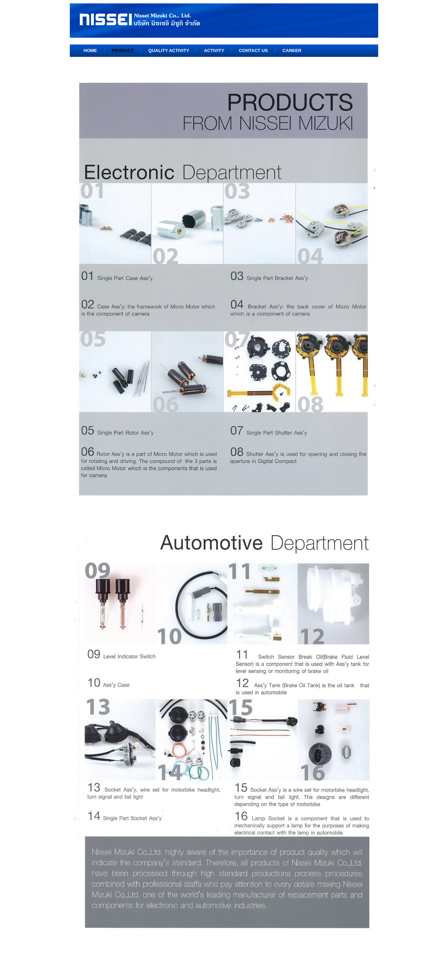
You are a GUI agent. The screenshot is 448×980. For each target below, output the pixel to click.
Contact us (253, 51)
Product (123, 51)
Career (292, 51)
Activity (214, 51)
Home (90, 51)
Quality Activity (169, 51)
